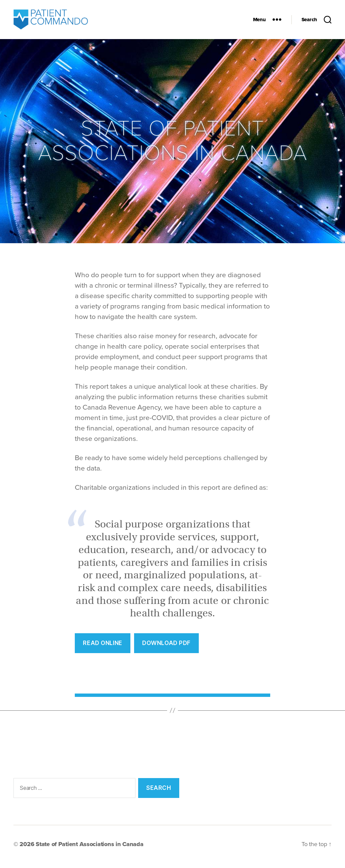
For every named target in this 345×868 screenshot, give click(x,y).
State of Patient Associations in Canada (89, 849)
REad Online (102, 648)
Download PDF (166, 648)
